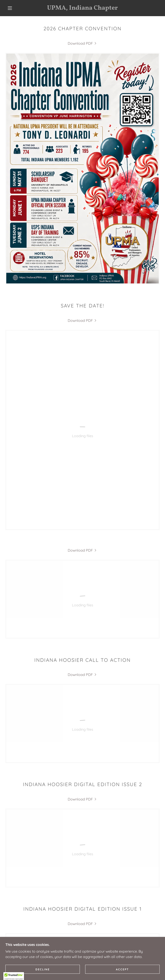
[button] (13, 8)
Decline (43, 969)
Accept (122, 969)
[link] (82, 8)
